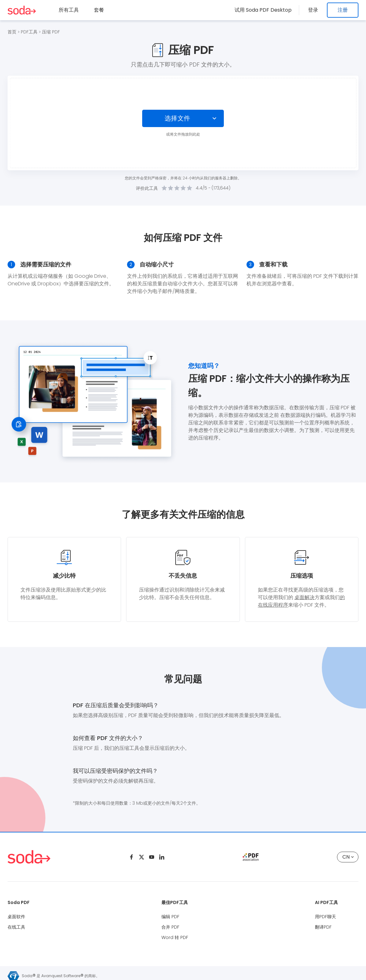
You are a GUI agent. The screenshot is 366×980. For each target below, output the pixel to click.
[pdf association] (251, 857)
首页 (12, 32)
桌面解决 (305, 597)
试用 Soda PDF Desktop (266, 10)
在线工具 (16, 927)
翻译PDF (323, 927)
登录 (314, 10)
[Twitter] (142, 857)
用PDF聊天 (325, 917)
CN (348, 857)
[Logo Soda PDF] (22, 10)
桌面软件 (16, 917)
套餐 (99, 10)
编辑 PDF (170, 917)
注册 (343, 10)
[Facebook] (131, 857)
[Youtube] (152, 857)
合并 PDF (170, 927)
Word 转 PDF (175, 937)
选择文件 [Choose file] (177, 118)
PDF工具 (29, 32)
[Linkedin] (162, 857)
